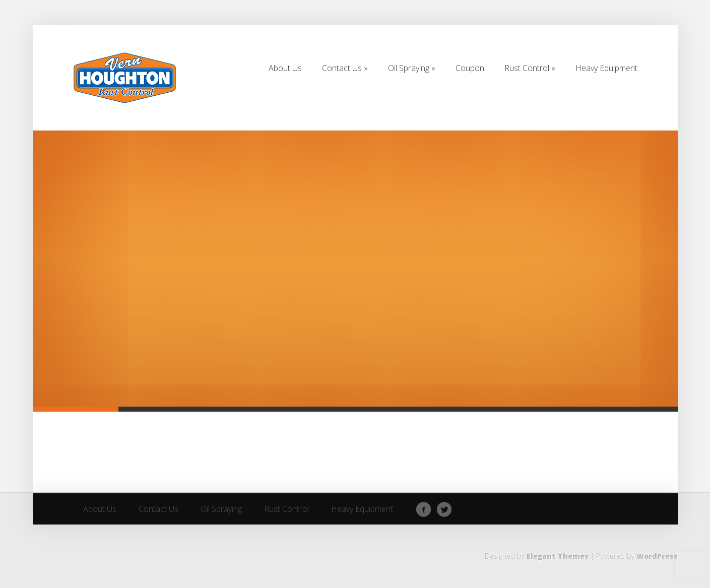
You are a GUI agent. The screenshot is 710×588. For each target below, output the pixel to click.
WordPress (657, 556)
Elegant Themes (558, 556)
